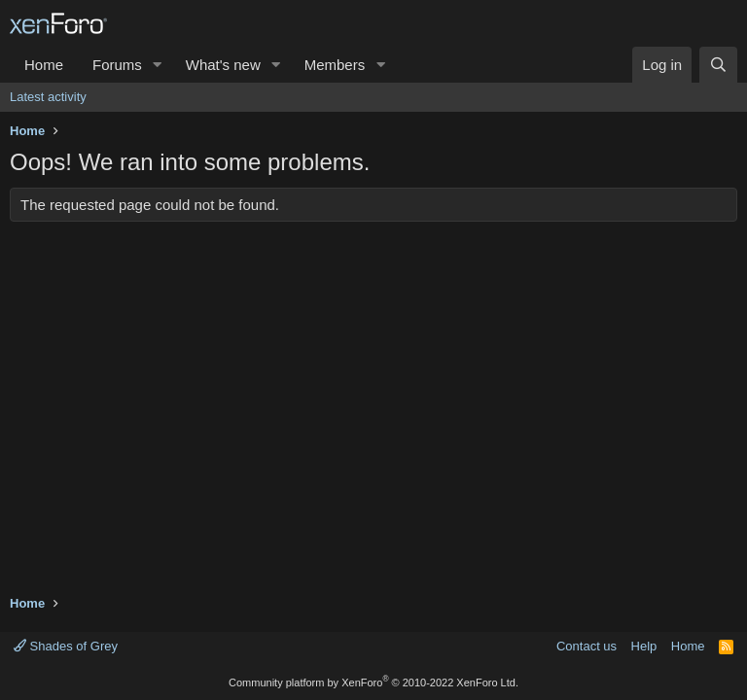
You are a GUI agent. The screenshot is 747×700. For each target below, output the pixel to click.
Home (44, 65)
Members (335, 65)
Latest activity (48, 97)
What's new (223, 65)
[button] (158, 65)
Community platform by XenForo (373, 682)
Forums (117, 65)
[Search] (718, 65)
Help (644, 646)
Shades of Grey (66, 646)
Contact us (587, 646)
